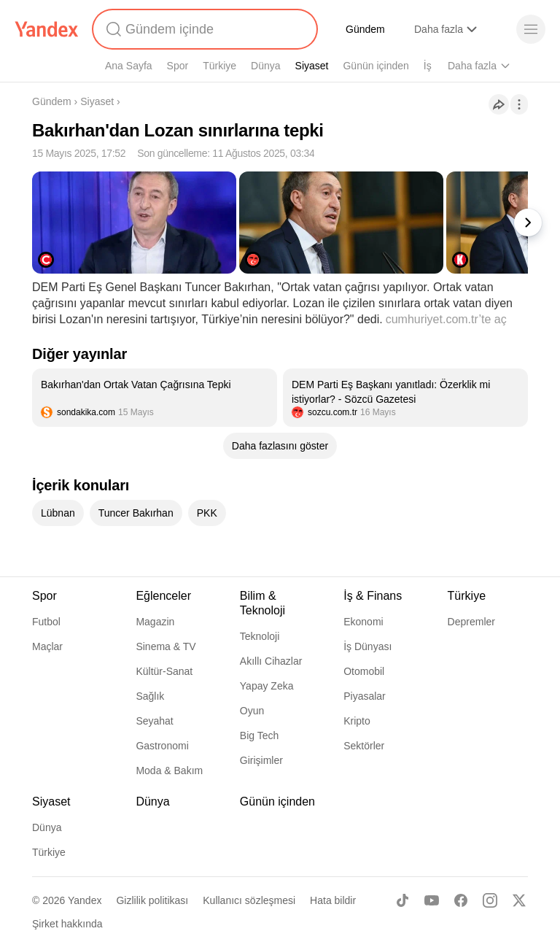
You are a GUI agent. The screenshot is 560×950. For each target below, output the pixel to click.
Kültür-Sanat (164, 671)
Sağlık (150, 696)
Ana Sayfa (129, 66)
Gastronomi (162, 746)
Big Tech (259, 735)
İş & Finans (373, 596)
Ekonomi (363, 622)
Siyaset (312, 66)
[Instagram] (490, 900)
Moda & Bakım (169, 771)
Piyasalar (365, 696)
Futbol (46, 622)
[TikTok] (402, 900)
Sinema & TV (166, 646)
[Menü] (531, 29)
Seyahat (154, 721)
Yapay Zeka (267, 686)
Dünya (265, 66)
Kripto (357, 721)
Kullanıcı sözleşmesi (249, 900)
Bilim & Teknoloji (262, 603)
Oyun (252, 711)
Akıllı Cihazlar (271, 661)
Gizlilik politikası (152, 900)
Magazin (155, 622)
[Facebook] (461, 900)
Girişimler (261, 760)
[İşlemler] (519, 104)
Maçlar (47, 646)
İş (428, 66)
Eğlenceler (163, 596)
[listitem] (155, 398)
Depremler (471, 622)
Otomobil (364, 671)
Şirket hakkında (67, 924)
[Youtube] (432, 900)
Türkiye (219, 66)
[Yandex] (47, 29)
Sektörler (364, 746)
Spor (178, 66)
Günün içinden (376, 66)
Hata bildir (333, 900)
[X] (519, 900)
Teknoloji (260, 636)
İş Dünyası (367, 646)
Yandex (85, 900)
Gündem (365, 29)
